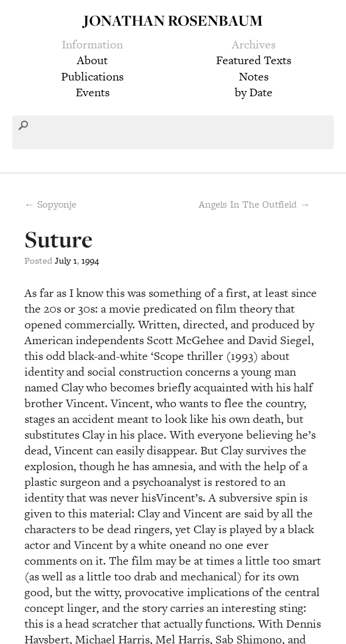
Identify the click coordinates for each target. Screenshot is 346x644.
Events (93, 92)
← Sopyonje (50, 204)
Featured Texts (254, 60)
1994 (90, 260)
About (92, 60)
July (63, 260)
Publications (92, 76)
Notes (254, 76)
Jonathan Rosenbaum (173, 20)
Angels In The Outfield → (254, 204)
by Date (254, 92)
